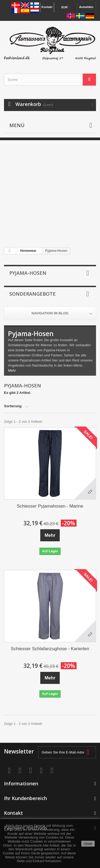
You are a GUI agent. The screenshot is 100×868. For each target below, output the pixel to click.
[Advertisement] (50, 190)
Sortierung (13, 406)
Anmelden (86, 7)
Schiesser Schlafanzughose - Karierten (50, 649)
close (88, 844)
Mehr (12, 370)
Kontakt (47, 7)
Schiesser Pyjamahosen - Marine (50, 506)
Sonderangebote (33, 294)
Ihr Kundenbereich (25, 798)
